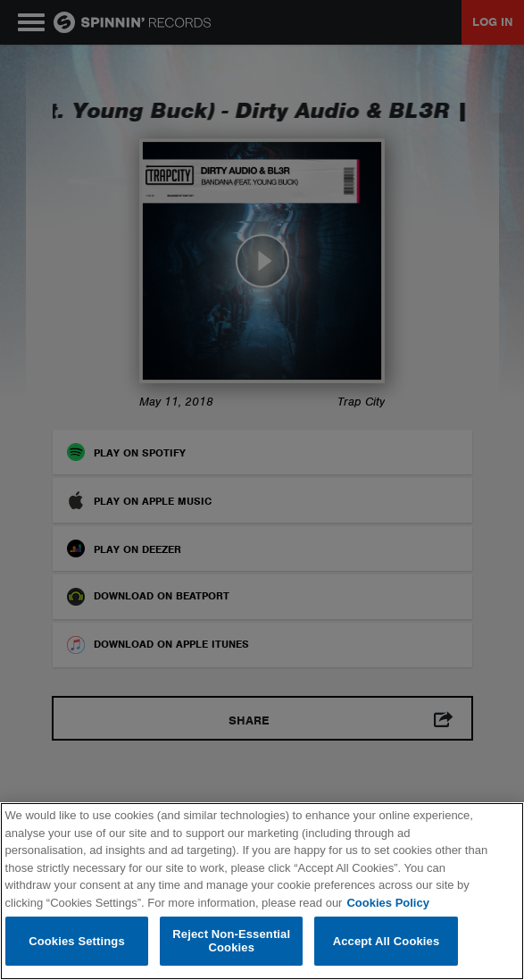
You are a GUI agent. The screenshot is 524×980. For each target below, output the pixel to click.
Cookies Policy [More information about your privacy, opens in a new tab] (387, 903)
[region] (262, 891)
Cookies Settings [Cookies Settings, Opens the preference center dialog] (77, 941)
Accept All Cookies (387, 941)
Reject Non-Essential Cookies (231, 941)
